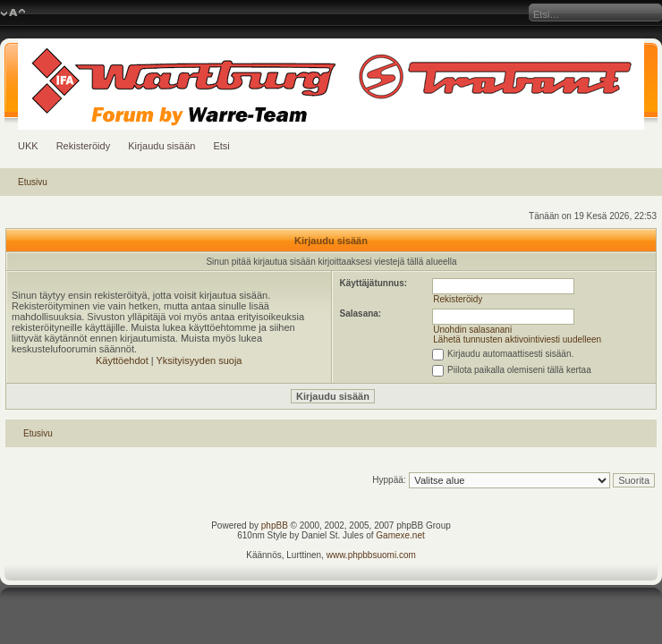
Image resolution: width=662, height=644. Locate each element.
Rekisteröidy (84, 146)
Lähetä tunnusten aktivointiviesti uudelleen (517, 339)
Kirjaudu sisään (161, 146)
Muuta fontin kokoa (13, 13)
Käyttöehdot (122, 360)
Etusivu (33, 182)
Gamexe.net (400, 535)
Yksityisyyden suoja (199, 360)
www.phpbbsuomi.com (371, 555)
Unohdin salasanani (472, 330)
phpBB (275, 525)
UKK (28, 146)
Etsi (221, 146)
